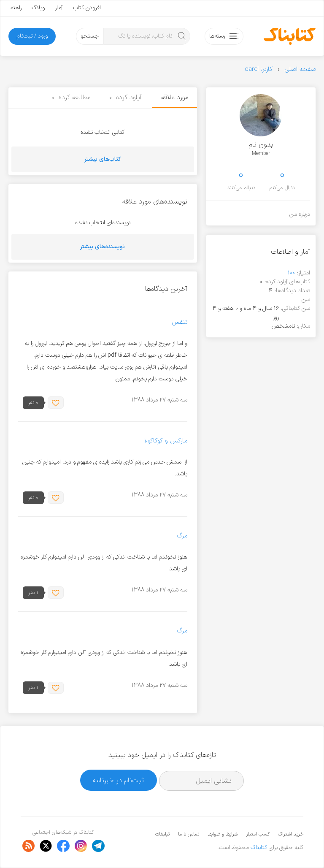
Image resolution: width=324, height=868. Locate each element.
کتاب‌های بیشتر (103, 159)
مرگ (182, 536)
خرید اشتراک (291, 834)
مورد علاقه (175, 98)
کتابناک (259, 848)
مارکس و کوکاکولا (166, 441)
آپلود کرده (126, 98)
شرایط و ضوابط (223, 834)
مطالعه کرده (71, 98)
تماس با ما (189, 834)
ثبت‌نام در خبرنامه (118, 780)
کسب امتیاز (258, 834)
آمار (59, 8)
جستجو (90, 36)
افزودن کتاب (87, 8)
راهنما (15, 8)
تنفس (180, 322)
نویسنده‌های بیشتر (103, 247)
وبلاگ (38, 8)
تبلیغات (162, 834)
